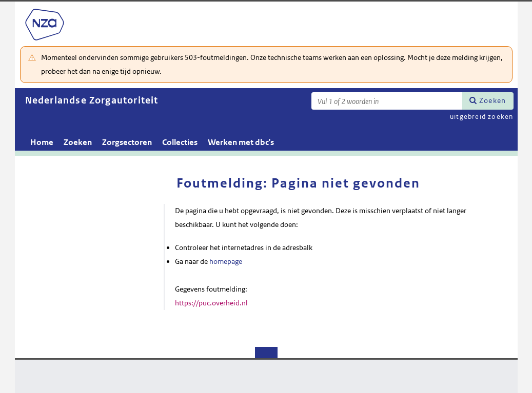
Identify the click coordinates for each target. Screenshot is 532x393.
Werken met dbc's (241, 142)
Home (42, 142)
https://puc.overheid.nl (211, 303)
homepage (226, 261)
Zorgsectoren (127, 142)
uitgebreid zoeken (481, 117)
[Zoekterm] (387, 101)
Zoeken (492, 100)
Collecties (180, 142)
